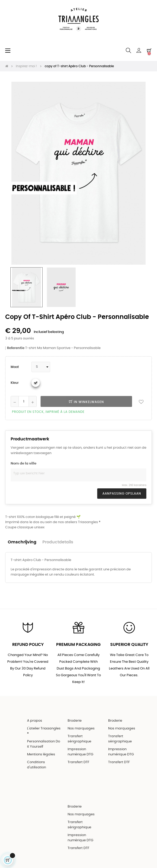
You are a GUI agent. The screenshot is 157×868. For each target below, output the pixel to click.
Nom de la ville (24, 464)
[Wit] (36, 383)
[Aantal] (24, 401)
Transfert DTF (78, 762)
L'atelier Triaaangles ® (44, 731)
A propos (35, 721)
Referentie (16, 348)
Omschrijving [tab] (22, 542)
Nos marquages (81, 729)
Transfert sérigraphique (79, 739)
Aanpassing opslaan (122, 494)
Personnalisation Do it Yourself (44, 744)
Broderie (75, 721)
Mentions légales (41, 754)
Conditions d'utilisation (37, 765)
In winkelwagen (86, 402)
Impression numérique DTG (80, 752)
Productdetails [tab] (58, 542)
